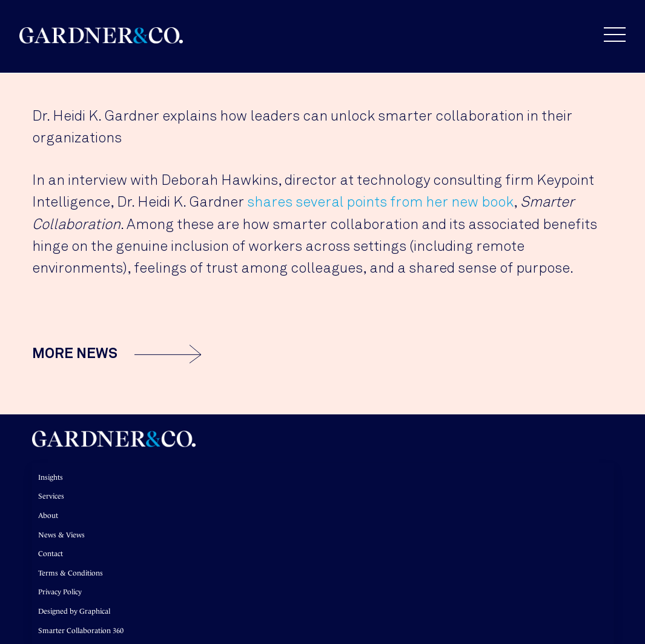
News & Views (61, 535)
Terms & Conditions (71, 573)
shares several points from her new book (381, 202)
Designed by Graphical (74, 611)
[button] (609, 35)
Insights (51, 477)
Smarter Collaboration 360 (81, 631)
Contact (51, 554)
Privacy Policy (60, 592)
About (48, 516)
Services (51, 496)
